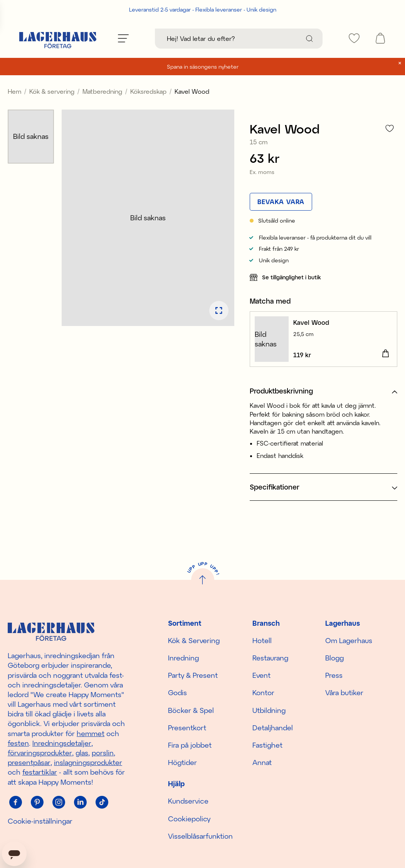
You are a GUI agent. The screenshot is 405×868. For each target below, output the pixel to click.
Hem (14, 91)
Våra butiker (344, 692)
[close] (400, 63)
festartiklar (40, 772)
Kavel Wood (311, 322)
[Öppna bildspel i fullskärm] (219, 311)
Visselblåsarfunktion (200, 836)
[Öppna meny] (123, 38)
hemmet (91, 733)
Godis (177, 692)
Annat (262, 762)
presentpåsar (29, 762)
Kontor (263, 692)
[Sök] (309, 39)
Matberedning (102, 91)
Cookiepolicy (189, 819)
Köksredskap (148, 91)
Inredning (183, 658)
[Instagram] (59, 802)
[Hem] (58, 38)
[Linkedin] (80, 802)
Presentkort (187, 728)
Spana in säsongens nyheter (203, 67)
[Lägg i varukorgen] (385, 354)
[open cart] (380, 38)
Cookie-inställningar (40, 821)
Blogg (334, 658)
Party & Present (193, 675)
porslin (103, 753)
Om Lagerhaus (349, 640)
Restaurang (270, 658)
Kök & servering (52, 91)
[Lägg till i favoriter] (390, 128)
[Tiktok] (102, 802)
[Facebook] (15, 802)
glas (82, 753)
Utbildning (269, 710)
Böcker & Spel (191, 710)
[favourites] (354, 38)
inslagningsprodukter (88, 762)
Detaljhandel (273, 728)
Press (334, 675)
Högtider (182, 762)
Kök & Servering (194, 640)
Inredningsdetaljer (62, 743)
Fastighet (267, 745)
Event (261, 675)
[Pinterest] (37, 802)
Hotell (262, 640)
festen (18, 743)
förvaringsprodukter (40, 753)
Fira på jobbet (190, 745)
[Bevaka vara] (281, 202)
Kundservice (188, 801)
